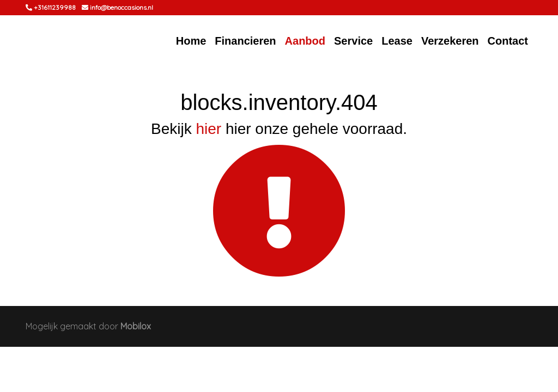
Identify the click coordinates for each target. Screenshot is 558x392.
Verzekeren (450, 41)
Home (191, 41)
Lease (397, 41)
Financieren (245, 41)
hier (208, 129)
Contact (508, 41)
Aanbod (305, 41)
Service (353, 41)
